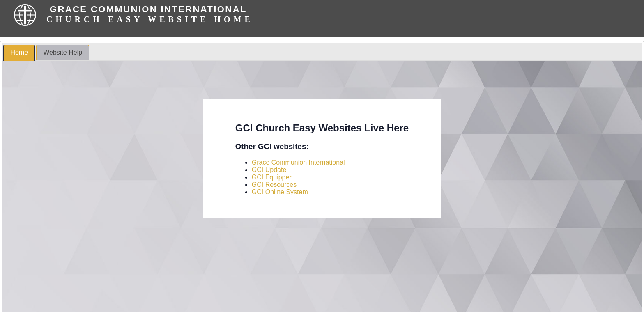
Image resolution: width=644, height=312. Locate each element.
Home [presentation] (19, 52)
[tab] (19, 53)
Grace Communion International (298, 162)
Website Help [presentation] (63, 52)
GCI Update (269, 170)
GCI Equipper (272, 177)
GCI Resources (274, 185)
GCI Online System (280, 192)
